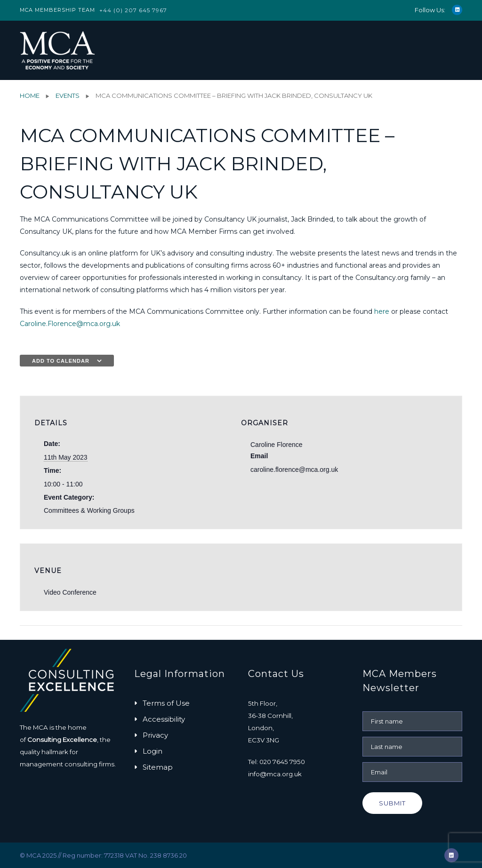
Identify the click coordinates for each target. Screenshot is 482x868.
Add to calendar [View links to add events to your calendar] (61, 361)
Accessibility (164, 719)
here (382, 311)
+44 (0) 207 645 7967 (133, 10)
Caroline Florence (277, 445)
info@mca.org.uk (275, 774)
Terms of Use (166, 703)
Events (68, 96)
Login (153, 751)
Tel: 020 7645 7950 (277, 762)
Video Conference (70, 592)
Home (30, 96)
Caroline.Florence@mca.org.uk (70, 324)
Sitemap (158, 767)
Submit (392, 803)
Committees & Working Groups (89, 510)
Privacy (155, 735)
